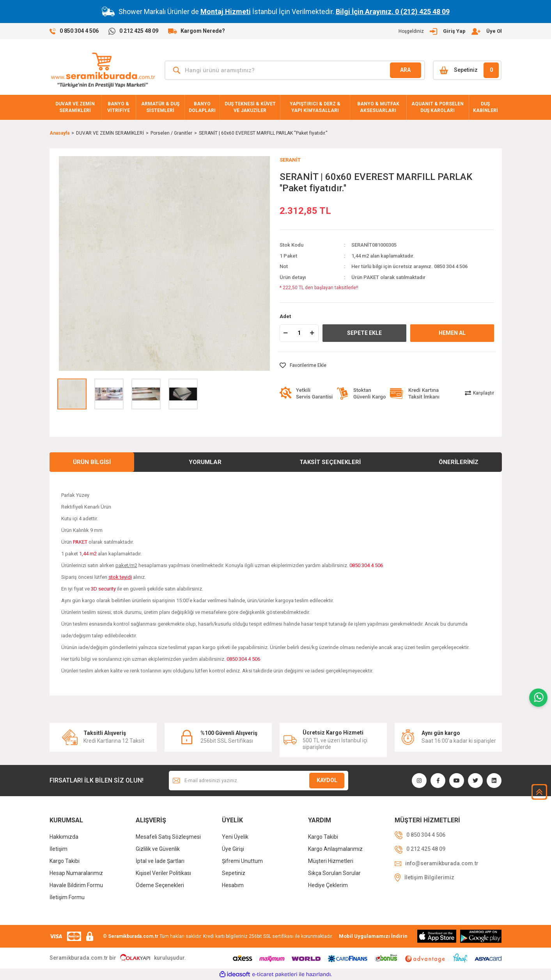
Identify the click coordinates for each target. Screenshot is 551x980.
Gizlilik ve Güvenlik (158, 849)
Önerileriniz (459, 462)
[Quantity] (299, 333)
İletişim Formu (67, 897)
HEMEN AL (452, 333)
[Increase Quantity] (312, 333)
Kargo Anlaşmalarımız (335, 849)
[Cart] (467, 70)
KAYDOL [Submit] (327, 780)
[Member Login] (450, 31)
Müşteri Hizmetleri (331, 861)
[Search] (295, 70)
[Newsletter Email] (259, 781)
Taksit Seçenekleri (330, 462)
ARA (405, 70)
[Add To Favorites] (303, 365)
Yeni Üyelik (235, 837)
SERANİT (290, 160)
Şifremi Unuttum (242, 861)
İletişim (58, 849)
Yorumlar (205, 462)
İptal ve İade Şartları (160, 861)
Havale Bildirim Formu (76, 885)
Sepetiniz (234, 873)
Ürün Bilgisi (92, 462)
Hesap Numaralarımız (76, 873)
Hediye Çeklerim (328, 885)
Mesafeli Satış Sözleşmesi (168, 837)
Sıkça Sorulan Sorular (334, 873)
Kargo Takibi (65, 861)
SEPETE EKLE (364, 333)
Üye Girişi (233, 849)
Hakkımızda (64, 837)
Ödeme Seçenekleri (160, 885)
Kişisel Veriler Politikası (163, 873)
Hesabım (233, 885)
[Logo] (103, 70)
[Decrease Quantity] (286, 333)
